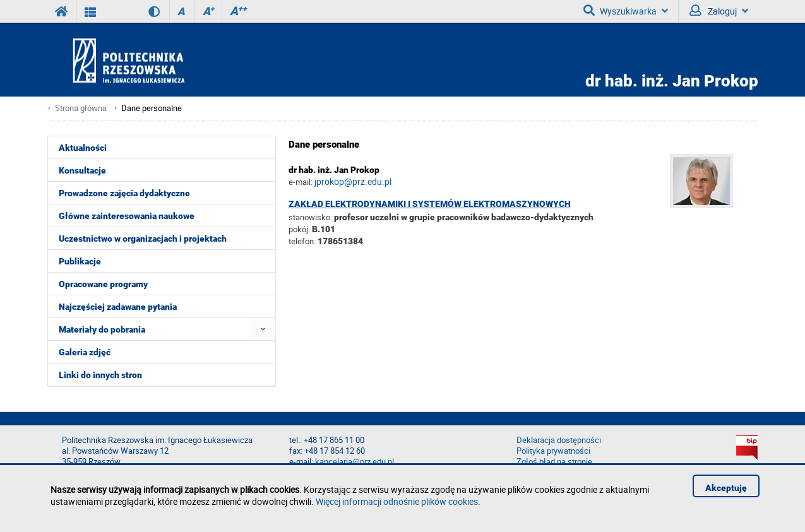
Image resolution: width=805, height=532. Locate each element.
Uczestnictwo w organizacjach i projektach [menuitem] (143, 239)
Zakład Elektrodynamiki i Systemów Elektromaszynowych (430, 204)
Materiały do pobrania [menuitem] (102, 329)
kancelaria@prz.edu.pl (355, 462)
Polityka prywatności (553, 451)
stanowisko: (310, 217)
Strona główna (81, 108)
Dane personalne (152, 108)
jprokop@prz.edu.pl (353, 181)
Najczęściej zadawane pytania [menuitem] (118, 307)
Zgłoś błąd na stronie (554, 462)
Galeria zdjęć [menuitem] (85, 352)
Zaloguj (719, 11)
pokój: (300, 229)
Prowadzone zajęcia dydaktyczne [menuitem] (124, 193)
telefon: (302, 241)
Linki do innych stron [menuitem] (100, 375)
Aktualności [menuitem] (83, 148)
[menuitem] (263, 329)
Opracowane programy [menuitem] (103, 284)
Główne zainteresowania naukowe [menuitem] (127, 216)
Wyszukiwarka (626, 11)
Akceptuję (726, 488)
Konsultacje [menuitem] (82, 170)
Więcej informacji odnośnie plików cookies (397, 501)
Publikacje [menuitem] (80, 261)
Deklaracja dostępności (559, 440)
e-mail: (301, 182)
